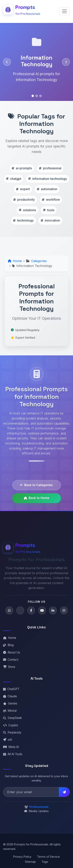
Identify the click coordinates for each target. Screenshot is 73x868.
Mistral (10, 711)
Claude (10, 696)
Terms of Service (48, 857)
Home (10, 638)
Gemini (10, 703)
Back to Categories (36, 485)
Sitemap (30, 862)
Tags (45, 862)
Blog (8, 645)
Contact (11, 660)
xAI (8, 740)
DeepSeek (12, 718)
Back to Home (36, 498)
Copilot (11, 725)
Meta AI (11, 747)
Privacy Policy (22, 857)
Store (9, 667)
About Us (12, 652)
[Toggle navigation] (64, 11)
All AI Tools (13, 754)
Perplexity (12, 732)
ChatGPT (11, 689)
